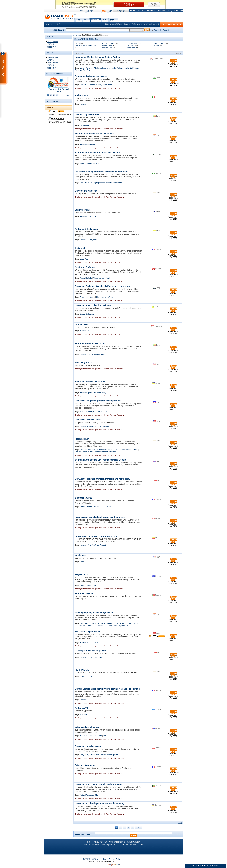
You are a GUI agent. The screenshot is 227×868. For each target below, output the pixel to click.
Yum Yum (84, 736)
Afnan (95, 278)
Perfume (78, 43)
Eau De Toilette (99, 623)
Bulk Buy (86, 70)
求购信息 (95, 19)
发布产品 (51, 60)
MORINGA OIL (82, 324)
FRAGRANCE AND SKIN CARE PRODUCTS (96, 536)
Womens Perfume (107, 43)
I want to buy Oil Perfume (87, 114)
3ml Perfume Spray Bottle (87, 632)
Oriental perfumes (84, 498)
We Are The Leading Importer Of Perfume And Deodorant (102, 183)
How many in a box (84, 362)
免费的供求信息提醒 (151, 24)
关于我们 (87, 845)
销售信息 (95, 842)
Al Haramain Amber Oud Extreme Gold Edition (97, 153)
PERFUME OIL (82, 670)
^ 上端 (179, 823)
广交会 (140, 845)
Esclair (106, 736)
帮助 (110, 11)
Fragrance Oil (80, 626)
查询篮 (129, 842)
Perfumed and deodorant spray (90, 343)
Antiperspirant (132, 48)
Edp (96, 426)
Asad (108, 278)
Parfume (83, 700)
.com (109, 861)
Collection (90, 314)
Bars (92, 657)
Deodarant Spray (96, 85)
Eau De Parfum (86, 623)
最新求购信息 (110, 24)
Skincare (99, 657)
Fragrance (84, 297)
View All (69, 96)
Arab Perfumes (82, 95)
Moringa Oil (84, 331)
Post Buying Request (161, 30)
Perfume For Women (88, 144)
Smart (82, 314)
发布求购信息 (53, 42)
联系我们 (113, 845)
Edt (100, 426)
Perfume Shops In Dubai (85, 452)
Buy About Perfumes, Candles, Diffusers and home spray (103, 286)
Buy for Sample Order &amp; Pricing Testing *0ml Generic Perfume (107, 689)
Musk (109, 507)
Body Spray (84, 755)
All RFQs (77, 35)
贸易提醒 (51, 44)
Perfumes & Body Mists (86, 229)
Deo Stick (84, 85)
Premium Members (116, 88)
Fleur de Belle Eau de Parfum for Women (95, 134)
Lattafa (89, 278)
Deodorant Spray (107, 45)
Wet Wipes (108, 85)
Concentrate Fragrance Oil (118, 626)
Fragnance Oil (91, 585)
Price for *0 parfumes (85, 765)
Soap (82, 562)
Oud (104, 507)
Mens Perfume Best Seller (106, 452)
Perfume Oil (133, 623)
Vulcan (102, 278)
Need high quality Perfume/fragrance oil (94, 613)
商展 (104, 11)
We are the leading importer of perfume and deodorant (101, 172)
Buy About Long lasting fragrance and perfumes (98, 401)
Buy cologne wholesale (86, 191)
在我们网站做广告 (125, 845)
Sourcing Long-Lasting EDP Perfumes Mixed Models (100, 460)
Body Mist (84, 259)
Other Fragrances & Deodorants (86, 45)
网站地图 (104, 845)
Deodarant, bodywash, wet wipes (91, 76)
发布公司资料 (53, 57)
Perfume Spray (132, 43)
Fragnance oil (82, 574)
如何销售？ (52, 68)
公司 (104, 19)
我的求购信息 (137, 24)
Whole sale (80, 555)
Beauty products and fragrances (91, 651)
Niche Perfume (117, 68)
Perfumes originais (84, 593)
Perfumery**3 (81, 708)
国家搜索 (122, 842)
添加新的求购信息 (123, 24)
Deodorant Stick (107, 48)
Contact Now (174, 61)
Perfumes (84, 240)
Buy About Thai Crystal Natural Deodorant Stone (98, 784)
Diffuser (110, 297)
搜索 (147, 30)
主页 (78, 19)
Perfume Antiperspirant (109, 755)
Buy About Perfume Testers (88, 420)
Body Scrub (84, 657)
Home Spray (101, 297)
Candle (92, 297)
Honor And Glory (95, 736)
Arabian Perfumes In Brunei (91, 164)
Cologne (156, 45)
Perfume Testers (86, 426)
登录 (82, 11)
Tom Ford (84, 714)
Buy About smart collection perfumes (93, 305)
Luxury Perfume (86, 68)
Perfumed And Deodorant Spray (92, 354)
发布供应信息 (53, 63)
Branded (106, 426)
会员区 (113, 19)
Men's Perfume (86, 412)
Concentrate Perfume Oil (97, 626)
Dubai (82, 507)
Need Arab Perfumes (85, 267)
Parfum (109, 623)
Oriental (89, 507)
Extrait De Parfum (121, 623)
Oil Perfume (85, 125)
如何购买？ (52, 47)
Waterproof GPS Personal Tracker (59, 90)
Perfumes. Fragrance (88, 216)
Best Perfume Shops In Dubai (126, 450)
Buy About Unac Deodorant (88, 746)
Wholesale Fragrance (102, 68)
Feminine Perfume (100, 412)
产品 (86, 19)
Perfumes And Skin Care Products (93, 545)
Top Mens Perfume (106, 450)
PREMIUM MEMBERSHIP (172, 24)
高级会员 (96, 845)
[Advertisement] (59, 170)
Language (121, 11)
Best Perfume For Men (89, 450)
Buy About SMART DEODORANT (91, 382)
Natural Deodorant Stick (89, 795)
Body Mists (93, 240)
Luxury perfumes (83, 210)
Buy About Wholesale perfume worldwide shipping (99, 803)
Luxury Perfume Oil (87, 676)
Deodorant (131, 45)
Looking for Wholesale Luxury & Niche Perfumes (99, 57)
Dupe (82, 585)
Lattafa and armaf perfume (88, 727)
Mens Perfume (158, 43)
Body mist (80, 248)
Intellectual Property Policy (110, 859)
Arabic (82, 278)
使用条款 (95, 859)
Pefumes (97, 507)
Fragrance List (82, 439)
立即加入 (90, 11)
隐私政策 (86, 859)
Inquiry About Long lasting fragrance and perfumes (100, 517)
